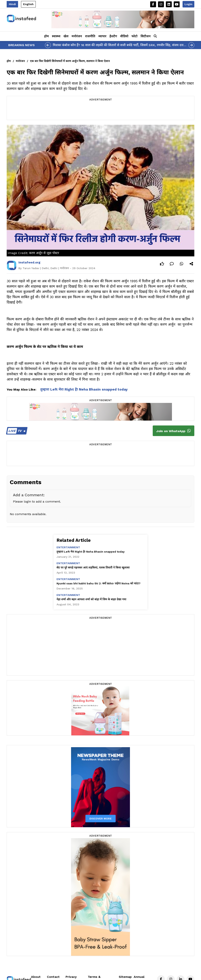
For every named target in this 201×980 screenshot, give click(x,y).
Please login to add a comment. (37, 501)
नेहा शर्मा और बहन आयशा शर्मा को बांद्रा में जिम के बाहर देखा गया (91, 599)
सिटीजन (146, 36)
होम (46, 36)
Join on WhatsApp (174, 431)
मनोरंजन (77, 36)
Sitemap (125, 977)
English (28, 4)
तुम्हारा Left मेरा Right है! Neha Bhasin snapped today (84, 389)
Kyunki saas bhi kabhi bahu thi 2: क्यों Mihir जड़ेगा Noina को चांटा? (99, 583)
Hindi (12, 4)
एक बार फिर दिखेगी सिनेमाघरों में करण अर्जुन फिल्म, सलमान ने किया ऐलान (70, 61)
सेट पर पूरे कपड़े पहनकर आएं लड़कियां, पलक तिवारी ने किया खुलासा (93, 567)
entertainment (68, 547)
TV (16, 431)
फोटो (134, 36)
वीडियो (124, 36)
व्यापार (102, 36)
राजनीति (90, 36)
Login (188, 4)
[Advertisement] (100, 111)
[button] (155, 36)
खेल (66, 36)
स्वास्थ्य (56, 36)
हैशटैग (113, 36)
